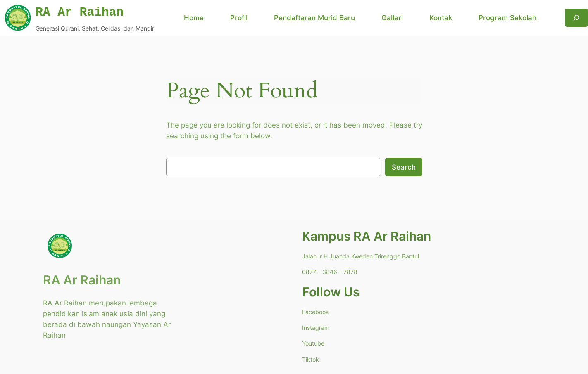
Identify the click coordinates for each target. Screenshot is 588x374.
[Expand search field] (576, 18)
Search (404, 167)
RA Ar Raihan (82, 280)
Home (194, 18)
